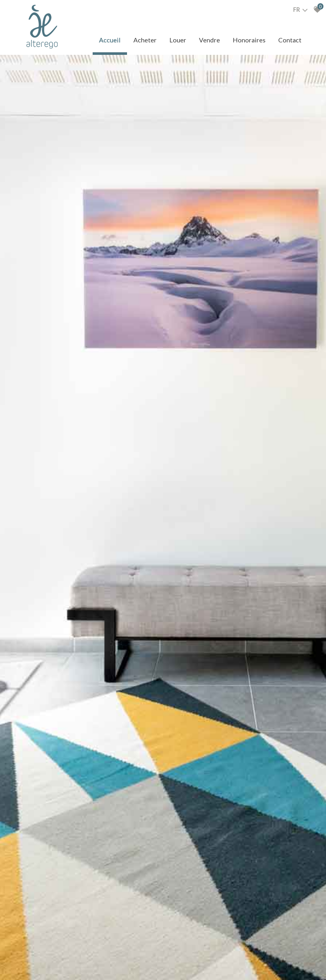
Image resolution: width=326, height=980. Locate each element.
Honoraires (249, 40)
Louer (178, 40)
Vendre (209, 40)
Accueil (110, 40)
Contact (290, 40)
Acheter (145, 40)
